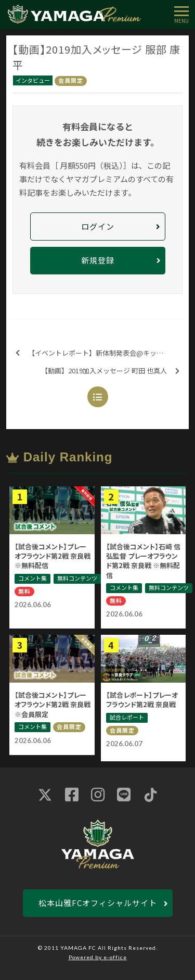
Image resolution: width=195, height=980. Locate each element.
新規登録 (98, 260)
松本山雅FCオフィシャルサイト (98, 903)
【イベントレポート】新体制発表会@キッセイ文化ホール (101, 353)
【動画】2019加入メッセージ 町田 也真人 (110, 371)
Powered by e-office (98, 957)
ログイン (98, 226)
